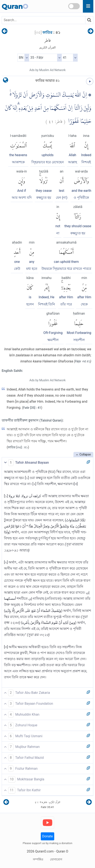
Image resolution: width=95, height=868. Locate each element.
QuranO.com (44, 851)
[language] (6, 81)
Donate (48, 836)
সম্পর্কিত (38, 859)
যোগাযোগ (56, 859)
